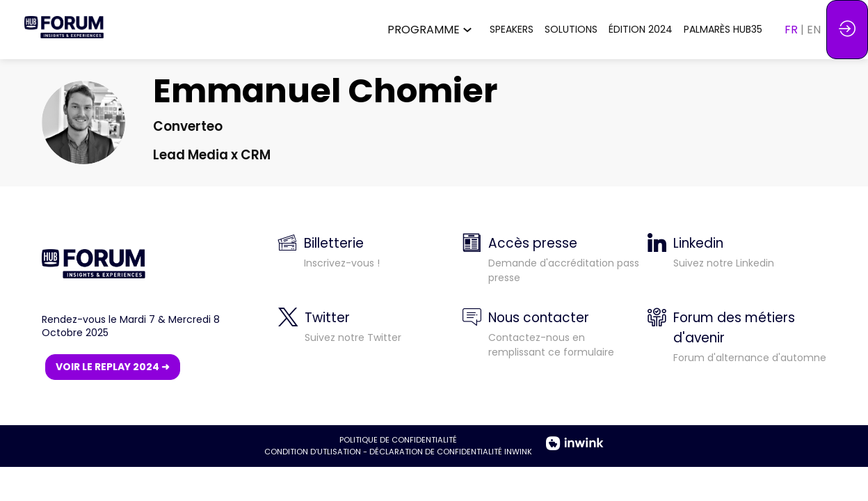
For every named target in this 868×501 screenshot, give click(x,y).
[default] (552, 343)
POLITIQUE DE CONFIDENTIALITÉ (398, 440)
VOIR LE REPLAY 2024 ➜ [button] (113, 367)
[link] (433, 30)
